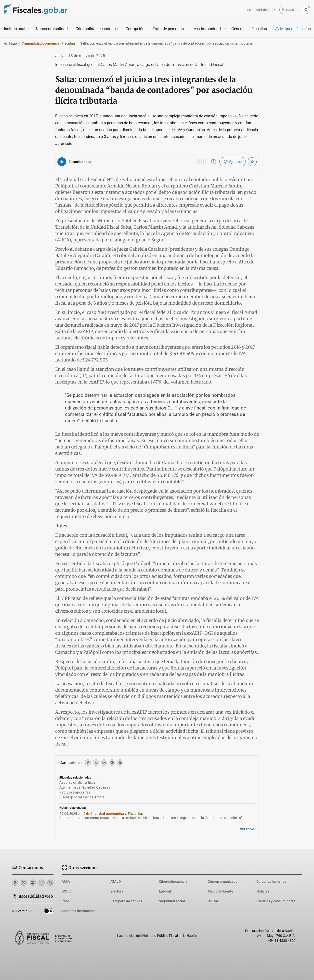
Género (237, 29)
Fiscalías (259, 29)
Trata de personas (168, 29)
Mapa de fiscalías (293, 29)
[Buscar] (292, 10)
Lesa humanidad (206, 29)
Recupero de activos (126, 901)
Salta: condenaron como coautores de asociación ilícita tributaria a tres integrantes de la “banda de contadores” (151, 818)
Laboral (165, 891)
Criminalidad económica (97, 29)
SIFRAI (213, 901)
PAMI (66, 901)
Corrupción (135, 29)
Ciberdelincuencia (173, 881)
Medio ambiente (221, 891)
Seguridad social (172, 901)
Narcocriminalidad (52, 29)
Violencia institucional (79, 911)
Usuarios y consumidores (276, 901)
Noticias (263, 891)
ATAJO (116, 881)
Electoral (117, 891)
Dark (49, 912)
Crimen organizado (223, 881)
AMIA (66, 881)
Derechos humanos (271, 881)
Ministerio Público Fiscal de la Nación (169, 936)
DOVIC (67, 891)
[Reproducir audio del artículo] (62, 162)
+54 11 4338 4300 (282, 941)
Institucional (15, 29)
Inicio (10, 43)
